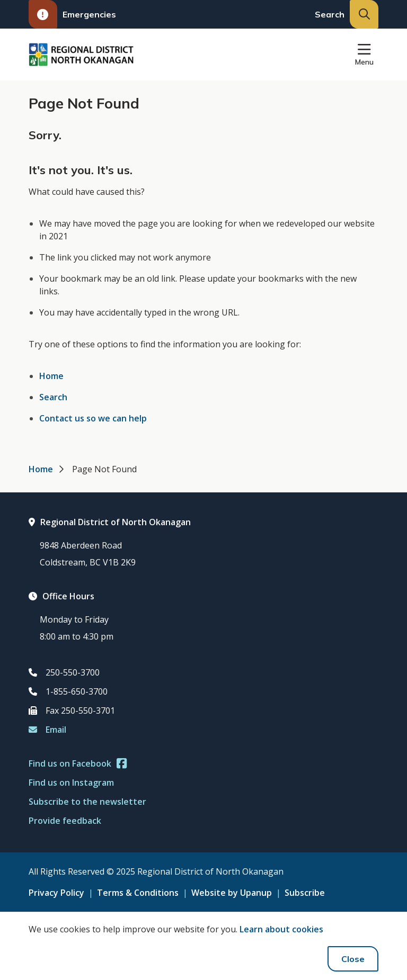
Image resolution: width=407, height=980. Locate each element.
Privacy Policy (56, 893)
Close (353, 959)
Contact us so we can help (93, 418)
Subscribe (305, 893)
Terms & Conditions (138, 893)
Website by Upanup (232, 893)
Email (47, 730)
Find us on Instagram (71, 783)
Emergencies (72, 14)
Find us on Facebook (78, 763)
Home (51, 376)
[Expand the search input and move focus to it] (364, 14)
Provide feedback (65, 821)
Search (53, 397)
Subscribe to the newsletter (87, 802)
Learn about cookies (281, 929)
